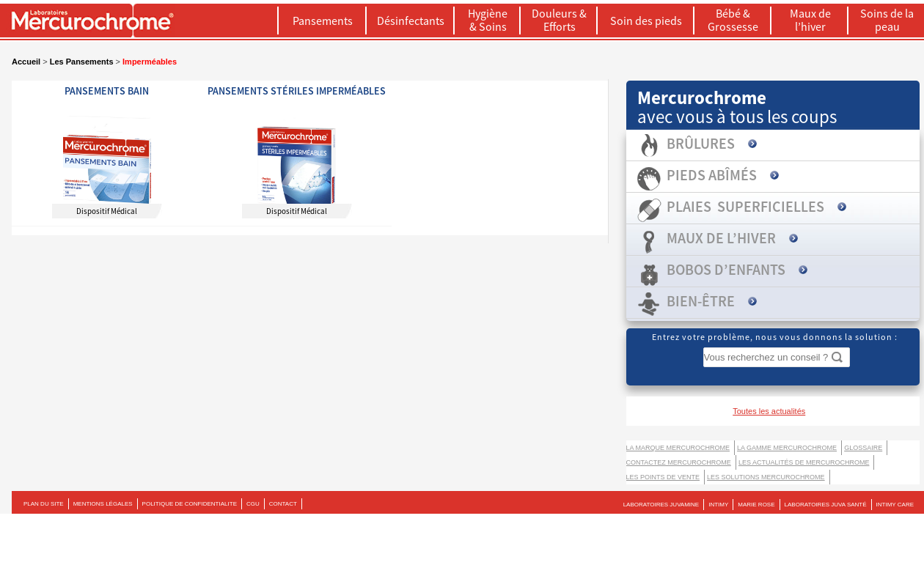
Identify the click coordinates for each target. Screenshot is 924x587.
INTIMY (718, 505)
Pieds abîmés (712, 175)
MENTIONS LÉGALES (103, 504)
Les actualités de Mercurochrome (804, 462)
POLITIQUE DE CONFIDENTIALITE (190, 504)
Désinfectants (411, 21)
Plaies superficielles (745, 206)
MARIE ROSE (756, 505)
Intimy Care (895, 505)
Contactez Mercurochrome (679, 462)
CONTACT (283, 504)
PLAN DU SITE (44, 504)
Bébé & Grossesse (733, 20)
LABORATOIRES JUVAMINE (661, 505)
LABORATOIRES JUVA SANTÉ (826, 505)
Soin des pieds (646, 21)
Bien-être (701, 301)
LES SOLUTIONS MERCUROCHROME (766, 477)
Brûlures (701, 143)
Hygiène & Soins (488, 20)
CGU (253, 504)
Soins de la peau (887, 20)
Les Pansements (82, 62)
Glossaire (863, 448)
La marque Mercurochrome (678, 448)
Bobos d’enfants (726, 269)
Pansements (323, 21)
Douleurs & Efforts (559, 20)
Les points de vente (663, 477)
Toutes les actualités (769, 411)
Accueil (26, 62)
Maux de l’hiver (810, 20)
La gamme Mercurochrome (787, 448)
